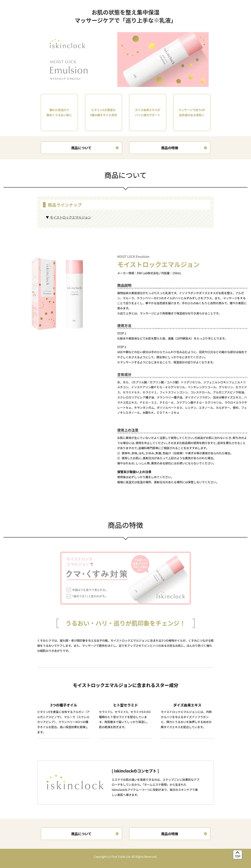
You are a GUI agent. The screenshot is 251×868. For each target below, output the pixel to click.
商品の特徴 (170, 148)
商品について (81, 148)
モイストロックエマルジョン (70, 217)
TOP (238, 856)
